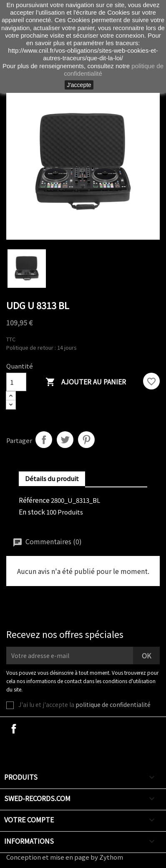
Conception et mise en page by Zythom (65, 857)
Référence (34, 500)
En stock (32, 512)
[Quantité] (16, 382)
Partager (44, 440)
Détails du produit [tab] (52, 478)
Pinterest (86, 440)
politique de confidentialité (113, 704)
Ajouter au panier (86, 382)
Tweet (65, 440)
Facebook (14, 729)
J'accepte (79, 85)
